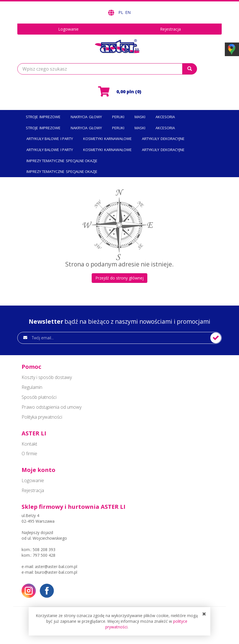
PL (121, 12)
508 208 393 (44, 549)
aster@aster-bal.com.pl (56, 566)
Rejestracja (170, 29)
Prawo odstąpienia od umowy (52, 407)
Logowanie (68, 29)
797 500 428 (44, 555)
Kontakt (29, 444)
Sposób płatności (39, 397)
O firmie (29, 454)
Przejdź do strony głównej (119, 278)
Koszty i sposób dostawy (47, 377)
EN (128, 12)
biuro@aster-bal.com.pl (56, 572)
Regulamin (32, 387)
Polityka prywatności (42, 417)
